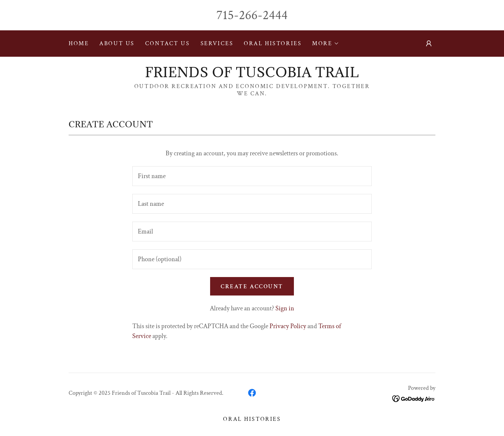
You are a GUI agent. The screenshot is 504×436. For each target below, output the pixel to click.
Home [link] (79, 43)
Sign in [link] (285, 308)
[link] (252, 75)
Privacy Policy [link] (288, 326)
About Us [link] (117, 43)
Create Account (252, 286)
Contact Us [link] (168, 43)
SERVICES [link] (217, 43)
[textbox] (252, 176)
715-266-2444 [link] (252, 15)
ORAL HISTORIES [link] (273, 43)
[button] (325, 44)
